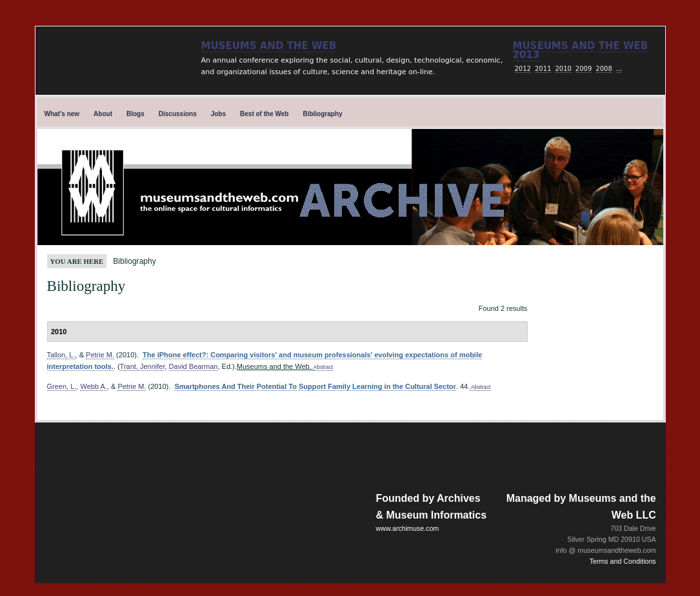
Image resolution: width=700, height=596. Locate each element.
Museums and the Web (269, 46)
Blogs (135, 114)
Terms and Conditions (623, 561)
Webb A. (93, 386)
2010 (563, 69)
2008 (604, 69)
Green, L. (62, 386)
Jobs (218, 114)
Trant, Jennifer (143, 366)
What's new (62, 114)
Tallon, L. (61, 355)
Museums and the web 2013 (581, 50)
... (619, 69)
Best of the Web (264, 114)
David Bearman (194, 366)
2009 (584, 69)
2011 (543, 69)
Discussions (178, 114)
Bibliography (322, 114)
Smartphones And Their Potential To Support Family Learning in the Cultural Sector (315, 386)
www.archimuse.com (408, 528)
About (103, 114)
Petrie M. (100, 355)
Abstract (323, 367)
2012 (523, 69)
